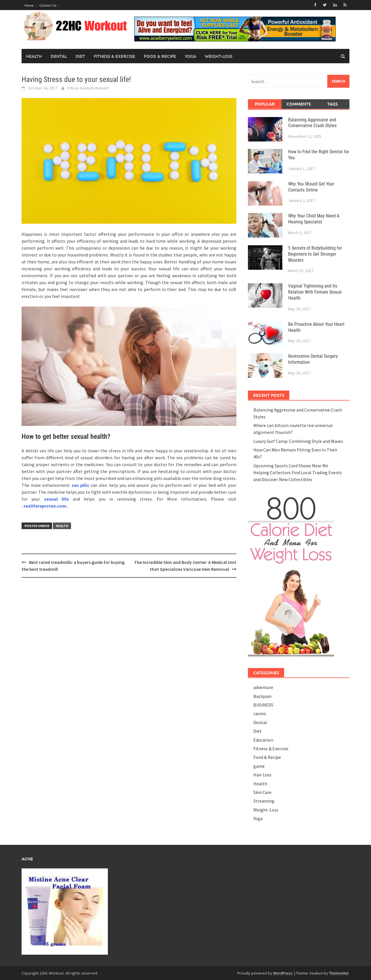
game (259, 766)
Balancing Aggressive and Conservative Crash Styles (312, 122)
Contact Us (48, 5)
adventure (263, 687)
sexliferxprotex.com (45, 506)
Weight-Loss (219, 56)
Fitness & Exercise (114, 56)
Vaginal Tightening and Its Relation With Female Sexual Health (315, 292)
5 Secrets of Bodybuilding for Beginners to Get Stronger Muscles (315, 254)
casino (260, 713)
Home (29, 5)
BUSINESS (263, 705)
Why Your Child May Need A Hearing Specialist (314, 219)
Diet (80, 56)
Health (34, 56)
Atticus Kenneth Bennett (88, 88)
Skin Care (262, 792)
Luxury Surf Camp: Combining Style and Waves (298, 441)
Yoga (190, 56)
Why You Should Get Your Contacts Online (311, 187)
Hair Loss (262, 775)
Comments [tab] (299, 104)
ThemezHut (339, 973)
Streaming (264, 801)
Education (263, 740)
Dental (59, 56)
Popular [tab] (265, 104)
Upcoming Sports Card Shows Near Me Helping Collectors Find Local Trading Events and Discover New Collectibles (298, 472)
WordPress (283, 973)
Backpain (262, 696)
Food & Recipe (160, 56)
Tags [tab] (332, 104)
